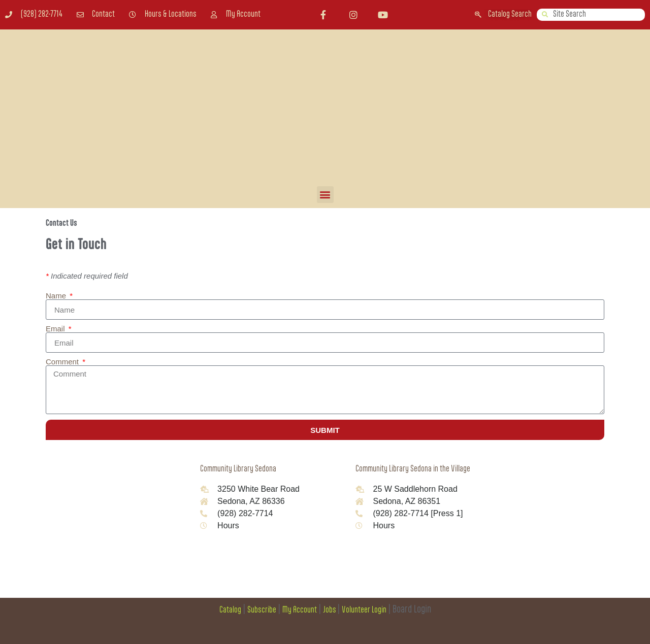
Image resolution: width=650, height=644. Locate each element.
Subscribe (262, 610)
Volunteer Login (364, 610)
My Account (300, 610)
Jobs (330, 610)
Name (57, 296)
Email (56, 329)
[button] (325, 195)
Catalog (230, 610)
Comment (63, 362)
